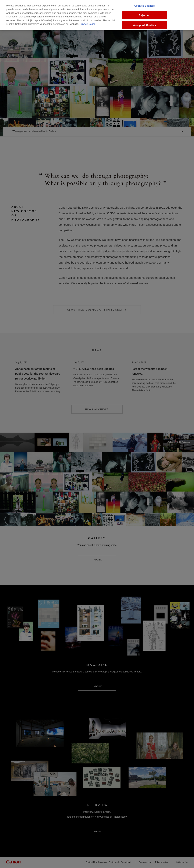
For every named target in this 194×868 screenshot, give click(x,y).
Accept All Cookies (145, 24)
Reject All (145, 14)
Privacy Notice (88, 23)
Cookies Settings (145, 4)
